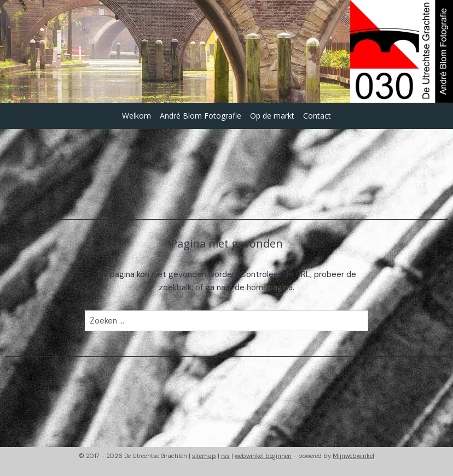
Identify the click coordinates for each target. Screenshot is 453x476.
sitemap (204, 456)
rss (225, 456)
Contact (317, 116)
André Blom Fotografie (201, 116)
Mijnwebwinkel (353, 456)
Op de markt (272, 116)
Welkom (137, 116)
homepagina (270, 287)
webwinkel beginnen (263, 456)
